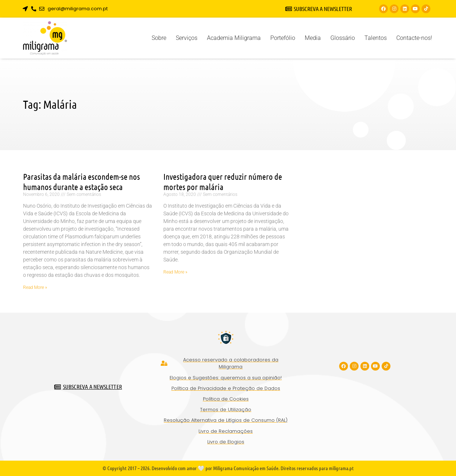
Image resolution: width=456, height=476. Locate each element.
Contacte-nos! (414, 38)
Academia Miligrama (234, 38)
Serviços (187, 38)
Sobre (159, 38)
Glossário (343, 38)
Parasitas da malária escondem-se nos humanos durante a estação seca (81, 181)
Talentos (376, 38)
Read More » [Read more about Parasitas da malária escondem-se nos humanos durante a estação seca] (35, 287)
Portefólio (283, 38)
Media (313, 38)
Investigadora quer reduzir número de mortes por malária (223, 181)
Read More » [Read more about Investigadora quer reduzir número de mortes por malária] (175, 272)
